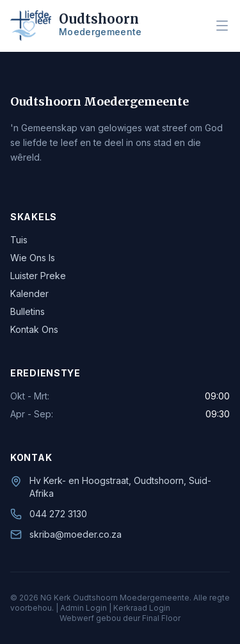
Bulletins (28, 311)
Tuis (19, 240)
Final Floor (161, 618)
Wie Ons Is (33, 258)
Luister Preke (38, 276)
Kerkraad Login (142, 608)
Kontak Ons (34, 329)
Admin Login (84, 608)
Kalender (29, 294)
